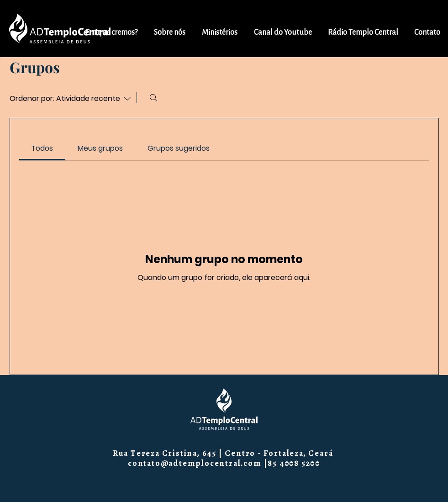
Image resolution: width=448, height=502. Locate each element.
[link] (42, 148)
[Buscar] (153, 98)
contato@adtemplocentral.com (195, 463)
